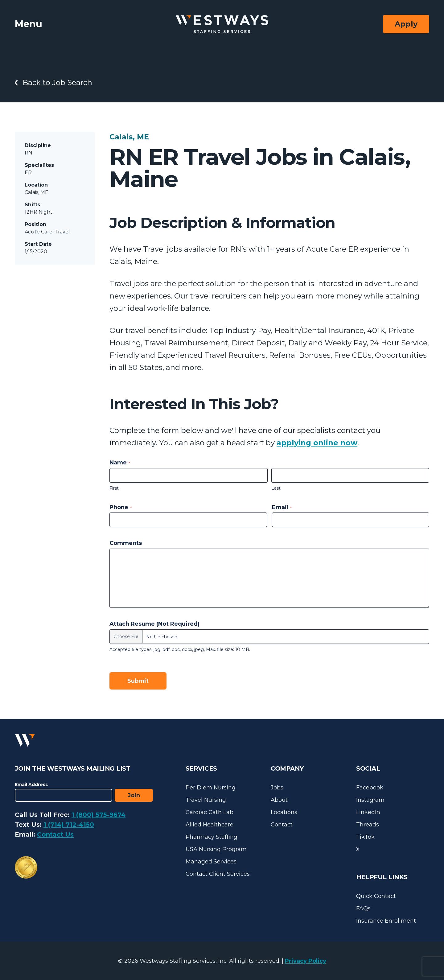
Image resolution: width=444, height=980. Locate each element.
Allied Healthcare (210, 825)
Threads (368, 825)
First (114, 488)
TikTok (365, 837)
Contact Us (55, 834)
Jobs (277, 788)
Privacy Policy (306, 961)
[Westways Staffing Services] (222, 24)
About (279, 800)
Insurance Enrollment (386, 921)
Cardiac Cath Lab (210, 812)
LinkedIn (368, 812)
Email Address (31, 784)
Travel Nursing (206, 800)
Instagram (370, 800)
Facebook (370, 788)
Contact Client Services (218, 874)
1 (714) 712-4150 (69, 825)
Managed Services (211, 862)
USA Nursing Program (216, 849)
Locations (284, 812)
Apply (406, 24)
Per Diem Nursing (211, 788)
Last (276, 488)
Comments (126, 543)
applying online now (317, 443)
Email (282, 507)
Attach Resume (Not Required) (154, 624)
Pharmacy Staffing (212, 837)
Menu (29, 24)
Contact (282, 825)
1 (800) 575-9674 (99, 815)
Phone (121, 507)
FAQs (363, 908)
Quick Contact (376, 896)
